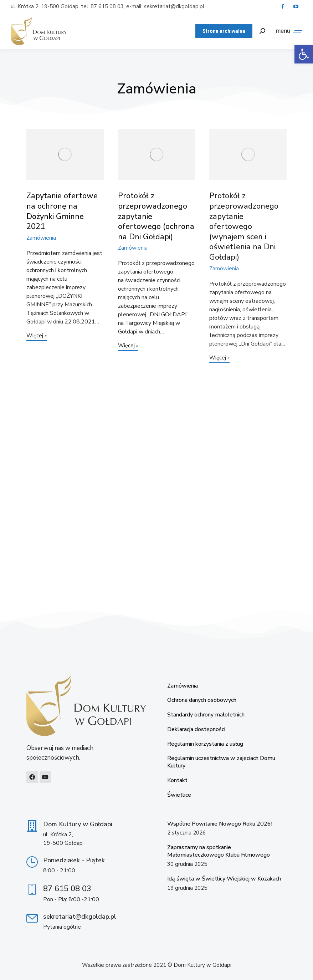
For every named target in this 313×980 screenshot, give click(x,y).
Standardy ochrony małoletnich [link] (206, 715)
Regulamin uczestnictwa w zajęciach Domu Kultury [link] (221, 762)
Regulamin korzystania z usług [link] (205, 744)
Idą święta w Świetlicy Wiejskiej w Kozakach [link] (224, 879)
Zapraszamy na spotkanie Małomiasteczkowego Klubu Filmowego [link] (219, 851)
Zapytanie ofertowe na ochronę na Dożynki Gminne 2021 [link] (62, 211)
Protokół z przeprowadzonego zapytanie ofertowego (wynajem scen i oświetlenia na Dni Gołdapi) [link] (244, 226)
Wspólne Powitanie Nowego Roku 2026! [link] (220, 824)
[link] (304, 54)
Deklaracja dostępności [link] (196, 729)
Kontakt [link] (177, 780)
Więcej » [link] (37, 336)
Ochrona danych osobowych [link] (202, 700)
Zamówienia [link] (41, 238)
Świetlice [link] (179, 795)
